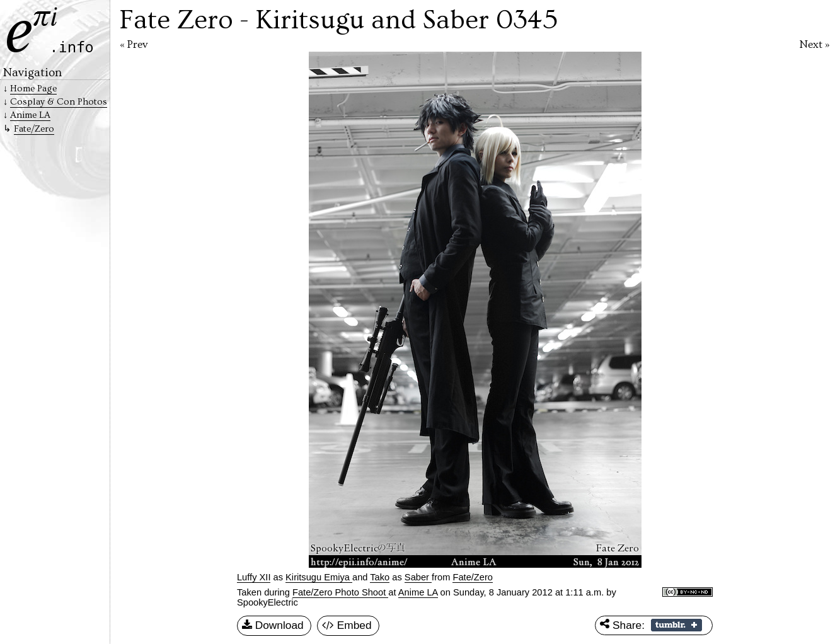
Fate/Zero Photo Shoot (340, 592)
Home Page (33, 89)
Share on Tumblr (676, 625)
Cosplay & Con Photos (59, 102)
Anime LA (418, 592)
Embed (347, 626)
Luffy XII (254, 577)
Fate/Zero (34, 129)
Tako (380, 577)
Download (273, 626)
